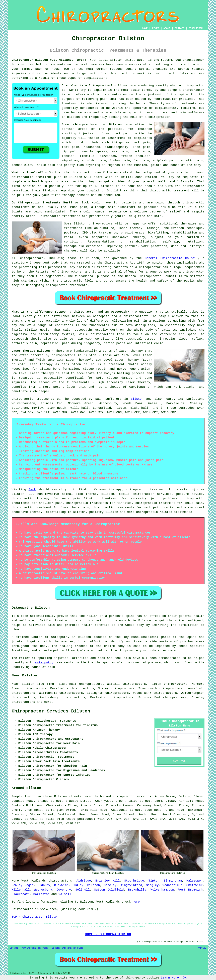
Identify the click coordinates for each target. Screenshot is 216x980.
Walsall (65, 894)
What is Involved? (27, 173)
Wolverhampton (162, 890)
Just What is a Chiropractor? (87, 85)
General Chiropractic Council (171, 258)
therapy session (76, 195)
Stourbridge (134, 881)
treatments (187, 103)
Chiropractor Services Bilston (51, 711)
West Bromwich (191, 890)
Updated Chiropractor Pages (68, 948)
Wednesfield (172, 885)
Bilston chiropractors (93, 224)
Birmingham (173, 881)
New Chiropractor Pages (35, 948)
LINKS (156, 28)
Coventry (64, 890)
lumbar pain (120, 161)
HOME (145, 28)
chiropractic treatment (169, 191)
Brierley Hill (108, 881)
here (136, 902)
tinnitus (87, 156)
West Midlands (34, 881)
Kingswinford (131, 885)
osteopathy (44, 663)
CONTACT (179, 28)
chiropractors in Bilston (97, 125)
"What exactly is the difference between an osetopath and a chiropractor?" (80, 316)
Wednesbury (43, 890)
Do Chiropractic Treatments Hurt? (42, 203)
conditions (104, 339)
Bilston (137, 399)
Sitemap (14, 948)
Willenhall (21, 890)
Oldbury (44, 885)
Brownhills (137, 890)
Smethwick (194, 885)
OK (185, 978)
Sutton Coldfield (109, 890)
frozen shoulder (136, 156)
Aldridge (84, 881)
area (53, 909)
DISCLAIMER (196, 28)
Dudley (78, 885)
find (50, 684)
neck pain (141, 143)
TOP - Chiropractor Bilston (35, 917)
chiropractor (159, 117)
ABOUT (167, 28)
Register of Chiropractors (58, 272)
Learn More (170, 978)
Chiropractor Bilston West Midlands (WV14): (50, 60)
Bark (32, 489)
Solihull (83, 890)
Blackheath (21, 894)
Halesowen (194, 881)
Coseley (110, 885)
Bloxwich (61, 885)
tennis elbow (23, 165)
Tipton (154, 881)
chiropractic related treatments (164, 512)
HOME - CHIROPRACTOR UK (108, 934)
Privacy (202, 948)
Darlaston (41, 894)
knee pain (141, 147)
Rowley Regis (23, 885)
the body (194, 165)
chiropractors (23, 702)
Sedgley (152, 885)
